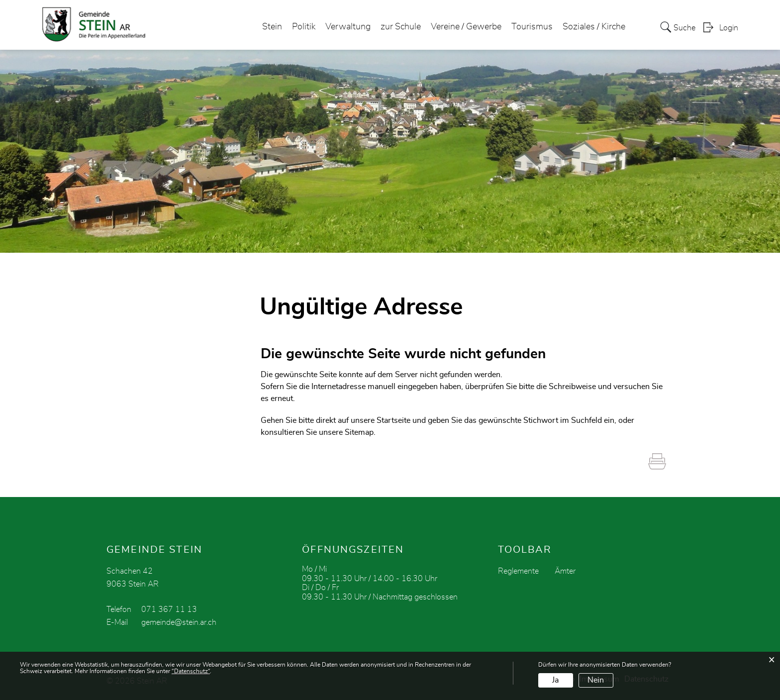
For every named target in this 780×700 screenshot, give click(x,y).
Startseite (393, 420)
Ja (555, 680)
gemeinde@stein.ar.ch (179, 622)
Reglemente (518, 571)
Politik (304, 27)
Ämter (565, 571)
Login (729, 28)
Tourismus (532, 27)
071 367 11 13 (169, 609)
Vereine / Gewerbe (466, 27)
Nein (596, 680)
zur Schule (401, 27)
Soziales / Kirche (594, 27)
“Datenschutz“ (191, 671)
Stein (272, 27)
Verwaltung (348, 27)
